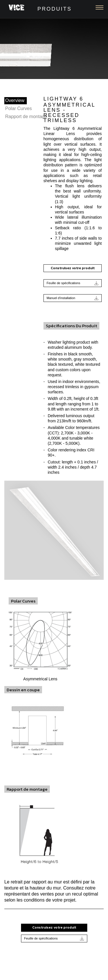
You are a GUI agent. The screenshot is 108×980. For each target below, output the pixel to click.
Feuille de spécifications (73, 283)
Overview (15, 100)
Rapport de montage (26, 117)
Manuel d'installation (73, 298)
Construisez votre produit (73, 268)
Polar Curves (18, 108)
